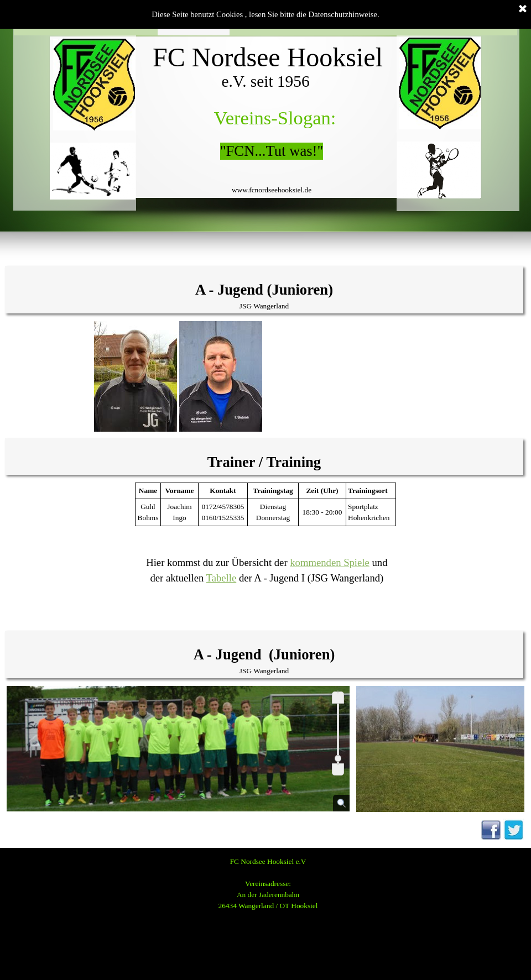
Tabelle (222, 578)
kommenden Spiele (330, 562)
